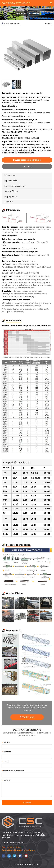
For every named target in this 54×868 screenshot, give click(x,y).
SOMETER (27, 802)
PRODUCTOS (15, 23)
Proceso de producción (15, 186)
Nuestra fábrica (11, 191)
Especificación (11, 181)
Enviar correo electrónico (27, 160)
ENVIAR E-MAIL (27, 717)
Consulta (27, 166)
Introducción (10, 175)
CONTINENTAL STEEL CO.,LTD (16, 3)
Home (7, 23)
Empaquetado (11, 196)
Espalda (49, 23)
